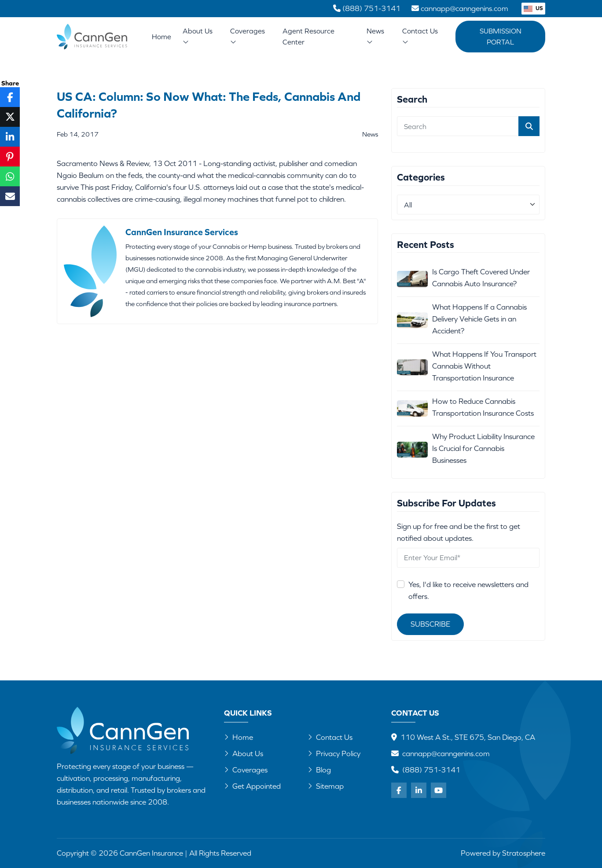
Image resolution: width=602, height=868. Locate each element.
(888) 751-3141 (431, 770)
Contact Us (420, 36)
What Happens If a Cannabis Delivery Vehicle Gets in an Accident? (479, 319)
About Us (198, 36)
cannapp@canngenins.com (446, 753)
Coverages (248, 36)
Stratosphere (524, 853)
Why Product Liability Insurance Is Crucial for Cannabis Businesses (483, 448)
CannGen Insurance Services (182, 232)
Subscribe (430, 624)
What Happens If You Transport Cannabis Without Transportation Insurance (484, 366)
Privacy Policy (334, 753)
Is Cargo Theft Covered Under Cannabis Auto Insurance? (481, 278)
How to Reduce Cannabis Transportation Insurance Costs (483, 407)
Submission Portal (501, 36)
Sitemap (326, 786)
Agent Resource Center (308, 36)
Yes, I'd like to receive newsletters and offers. (468, 590)
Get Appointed (252, 786)
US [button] (533, 8)
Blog (319, 770)
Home (162, 37)
